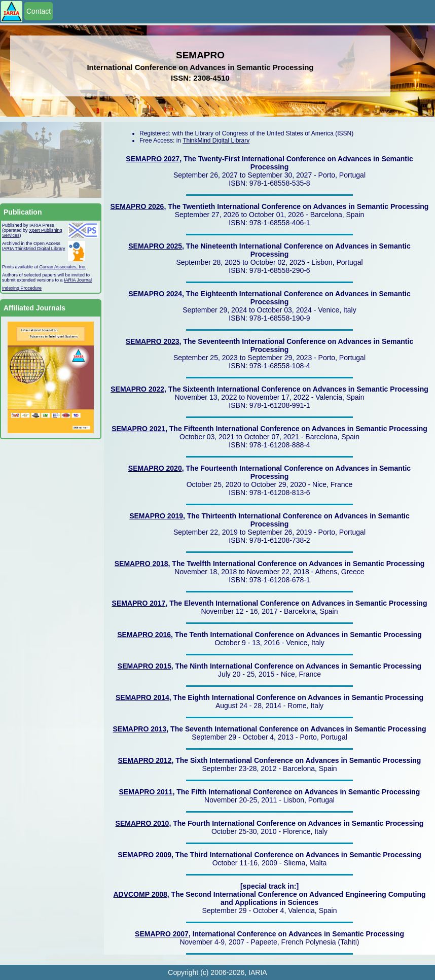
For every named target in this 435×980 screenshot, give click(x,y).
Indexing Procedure (22, 288)
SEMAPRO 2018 (141, 564)
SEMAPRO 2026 (137, 206)
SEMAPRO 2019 (156, 516)
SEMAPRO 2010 (142, 823)
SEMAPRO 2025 (155, 246)
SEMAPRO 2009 (144, 855)
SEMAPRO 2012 (145, 760)
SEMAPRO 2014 (142, 697)
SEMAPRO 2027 (153, 159)
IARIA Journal (78, 280)
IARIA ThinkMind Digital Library (33, 249)
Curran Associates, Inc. (63, 267)
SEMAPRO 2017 (139, 603)
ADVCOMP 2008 (140, 894)
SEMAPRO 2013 (140, 729)
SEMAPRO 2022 (137, 389)
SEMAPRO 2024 (155, 294)
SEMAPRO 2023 (153, 341)
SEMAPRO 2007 (162, 934)
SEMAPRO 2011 (146, 792)
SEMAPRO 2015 (144, 666)
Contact (39, 11)
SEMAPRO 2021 (138, 429)
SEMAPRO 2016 (144, 635)
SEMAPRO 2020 (155, 468)
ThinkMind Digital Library (216, 141)
